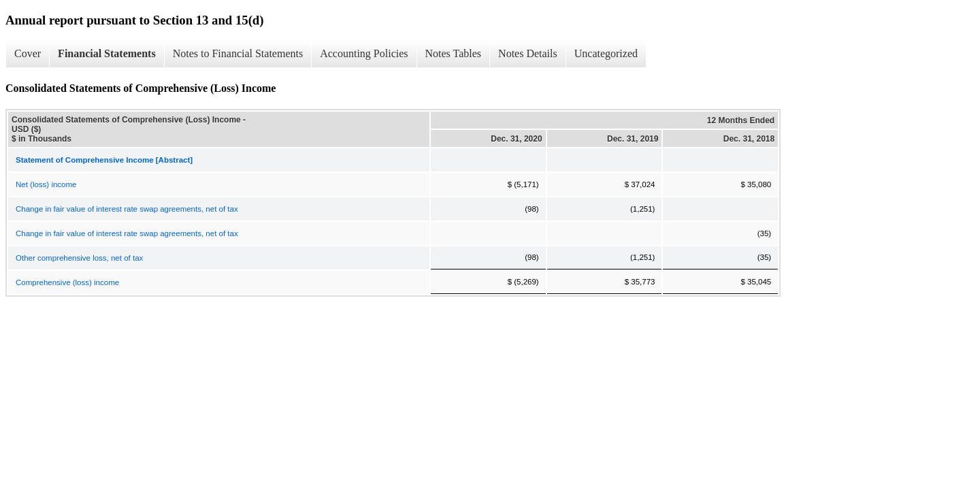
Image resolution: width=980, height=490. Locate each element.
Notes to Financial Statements (238, 53)
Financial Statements (107, 53)
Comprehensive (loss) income (67, 282)
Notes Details (528, 53)
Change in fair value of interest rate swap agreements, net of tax (127, 209)
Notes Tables (454, 53)
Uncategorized (606, 53)
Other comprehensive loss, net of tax (79, 258)
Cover (28, 53)
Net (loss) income (46, 184)
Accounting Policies (364, 53)
